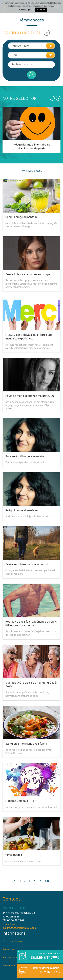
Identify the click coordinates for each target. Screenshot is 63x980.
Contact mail (9, 924)
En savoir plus (25, 10)
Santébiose (8, 949)
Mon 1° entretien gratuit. (45, 971)
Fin (47, 881)
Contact (11, 899)
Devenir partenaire (13, 941)
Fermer (41, 10)
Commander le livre (45, 956)
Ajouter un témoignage (21, 33)
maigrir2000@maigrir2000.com (19, 928)
